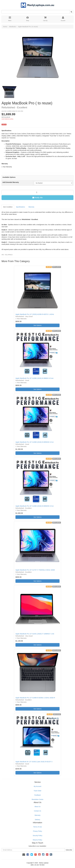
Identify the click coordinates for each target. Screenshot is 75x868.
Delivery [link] (37, 820)
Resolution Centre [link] (37, 799)
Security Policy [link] (38, 836)
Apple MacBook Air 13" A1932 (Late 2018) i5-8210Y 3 (34, 762)
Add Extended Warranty (11, 182)
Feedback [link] (37, 795)
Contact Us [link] (37, 811)
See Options (37, 325)
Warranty (31, 207)
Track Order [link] (37, 791)
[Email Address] (33, 850)
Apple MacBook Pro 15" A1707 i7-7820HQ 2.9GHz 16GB (35, 570)
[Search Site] (71, 12)
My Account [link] (37, 786)
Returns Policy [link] (37, 840)
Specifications (20, 207)
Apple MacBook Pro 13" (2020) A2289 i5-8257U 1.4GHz (35, 314)
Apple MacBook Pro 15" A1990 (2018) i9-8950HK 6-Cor (35, 442)
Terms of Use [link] (37, 827)
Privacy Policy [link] (37, 831)
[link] (28, 855)
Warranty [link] (37, 815)
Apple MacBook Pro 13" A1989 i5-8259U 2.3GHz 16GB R (35, 698)
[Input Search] (36, 12)
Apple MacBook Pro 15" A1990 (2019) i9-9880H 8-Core (34, 378)
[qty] (37, 192)
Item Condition (8, 207)
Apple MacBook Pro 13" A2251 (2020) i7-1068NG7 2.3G (35, 634)
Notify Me (37, 198)
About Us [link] (38, 807)
